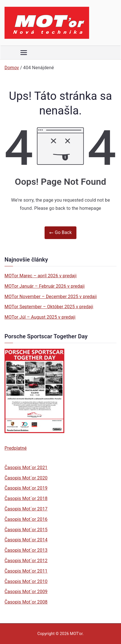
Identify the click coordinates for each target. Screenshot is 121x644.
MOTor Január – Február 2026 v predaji (45, 286)
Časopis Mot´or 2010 (26, 581)
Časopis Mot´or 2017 (26, 509)
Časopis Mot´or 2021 (26, 468)
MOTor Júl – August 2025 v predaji (40, 317)
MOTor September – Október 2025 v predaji (49, 307)
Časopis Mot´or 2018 (26, 498)
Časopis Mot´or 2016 (26, 519)
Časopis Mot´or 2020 (26, 478)
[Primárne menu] (24, 53)
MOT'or (76, 634)
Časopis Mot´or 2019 (26, 488)
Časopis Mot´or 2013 (26, 550)
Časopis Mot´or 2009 (26, 592)
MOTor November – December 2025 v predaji (51, 297)
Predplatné (16, 448)
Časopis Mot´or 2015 (26, 530)
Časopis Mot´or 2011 (26, 571)
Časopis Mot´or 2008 (26, 602)
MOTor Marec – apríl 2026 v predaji (41, 276)
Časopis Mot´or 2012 (26, 561)
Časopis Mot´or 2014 (26, 540)
